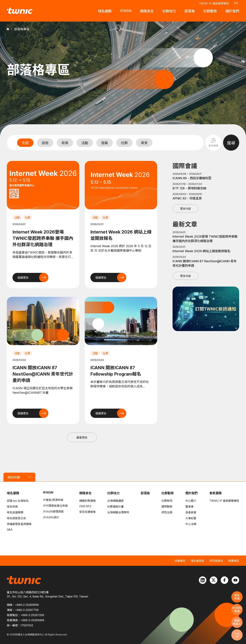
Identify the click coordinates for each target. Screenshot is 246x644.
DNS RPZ (85, 506)
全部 (25, 143)
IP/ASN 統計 (51, 517)
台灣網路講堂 (115, 501)
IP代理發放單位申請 (55, 506)
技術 (45, 143)
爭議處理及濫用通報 (19, 524)
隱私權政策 (197, 561)
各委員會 (191, 512)
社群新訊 (167, 501)
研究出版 (167, 512)
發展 (105, 143)
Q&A (10, 529)
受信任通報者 (87, 512)
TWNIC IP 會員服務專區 (214, 3)
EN (236, 3)
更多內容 (186, 209)
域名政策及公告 (16, 518)
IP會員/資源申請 (53, 500)
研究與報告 (216, 561)
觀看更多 (82, 438)
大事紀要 (191, 518)
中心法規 (191, 524)
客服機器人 (237, 622)
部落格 (145, 493)
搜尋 (231, 143)
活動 (85, 143)
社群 (124, 143)
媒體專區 (234, 561)
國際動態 (167, 507)
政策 (65, 143)
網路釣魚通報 (87, 501)
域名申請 (12, 507)
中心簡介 (191, 501)
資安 (144, 143)
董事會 (189, 507)
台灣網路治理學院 (118, 512)
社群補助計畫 (115, 507)
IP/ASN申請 (237, 610)
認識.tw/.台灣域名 (18, 501)
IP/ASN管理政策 (53, 512)
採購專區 (180, 561)
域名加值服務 (15, 512)
